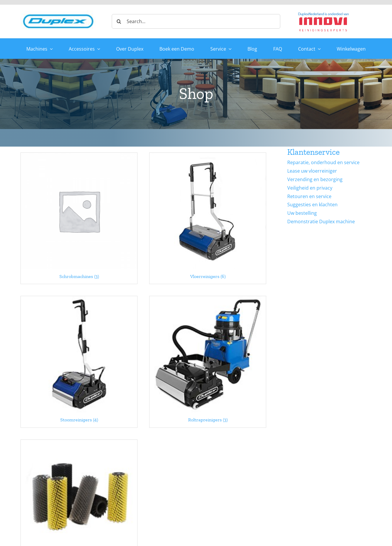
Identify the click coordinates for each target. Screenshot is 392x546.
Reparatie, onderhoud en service (323, 162)
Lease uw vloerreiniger (312, 171)
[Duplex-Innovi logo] (324, 13)
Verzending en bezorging (315, 179)
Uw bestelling (302, 213)
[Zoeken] (119, 21)
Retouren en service (309, 196)
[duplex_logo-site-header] (58, 13)
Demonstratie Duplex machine (321, 222)
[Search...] (196, 21)
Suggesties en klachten (312, 205)
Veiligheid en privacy (310, 188)
